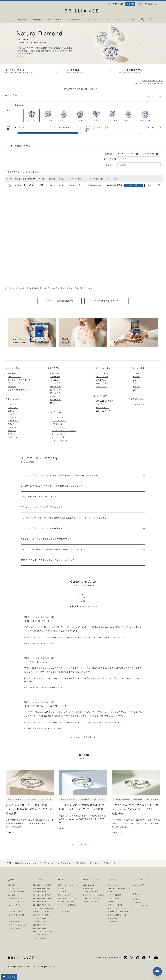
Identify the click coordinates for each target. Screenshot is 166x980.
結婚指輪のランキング (41, 905)
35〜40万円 (55, 393)
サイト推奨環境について (117, 915)
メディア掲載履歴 (114, 895)
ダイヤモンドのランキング (43, 912)
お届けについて (64, 888)
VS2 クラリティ (102, 373)
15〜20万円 (55, 380)
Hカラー (136, 377)
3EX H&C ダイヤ (103, 411)
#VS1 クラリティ (133, 678)
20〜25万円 (55, 383)
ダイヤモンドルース (16, 383)
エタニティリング (17, 905)
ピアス (13, 918)
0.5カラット (13, 414)
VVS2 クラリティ (103, 380)
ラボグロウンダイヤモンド (19, 390)
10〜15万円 (55, 377)
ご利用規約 (112, 902)
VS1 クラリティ (102, 377)
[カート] (151, 20)
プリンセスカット (59, 421)
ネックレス (15, 928)
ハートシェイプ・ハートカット (64, 431)
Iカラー (136, 373)
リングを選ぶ (133, 185)
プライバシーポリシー (116, 905)
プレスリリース (115, 898)
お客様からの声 (89, 888)
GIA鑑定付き (139, 404)
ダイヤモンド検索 (17, 892)
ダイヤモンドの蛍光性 (41, 915)
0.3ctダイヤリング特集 (92, 898)
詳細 (150, 185)
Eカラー (136, 387)
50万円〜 (54, 403)
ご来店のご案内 (139, 885)
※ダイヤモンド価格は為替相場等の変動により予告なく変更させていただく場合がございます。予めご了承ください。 (49, 288)
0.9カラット (13, 427)
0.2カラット (13, 404)
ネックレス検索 (17, 912)
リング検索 (15, 888)
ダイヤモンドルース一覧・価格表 (72, 863)
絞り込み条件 (17, 105)
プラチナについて (40, 922)
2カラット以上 (14, 437)
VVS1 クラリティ (103, 383)
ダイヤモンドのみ (127, 154)
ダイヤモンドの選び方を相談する (149, 83)
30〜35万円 (55, 390)
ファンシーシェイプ (58, 417)
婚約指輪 (12, 373)
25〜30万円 (55, 387)
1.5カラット (13, 434)
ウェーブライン (17, 902)
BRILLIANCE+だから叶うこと (119, 888)
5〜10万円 (54, 373)
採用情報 (112, 922)
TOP (9, 863)
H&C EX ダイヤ (102, 408)
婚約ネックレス (15, 377)
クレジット (137, 902)
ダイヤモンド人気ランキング (107, 301)
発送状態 (108, 154)
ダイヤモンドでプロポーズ (19, 380)
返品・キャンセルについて (68, 885)
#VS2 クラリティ (109, 637)
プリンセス (48, 115)
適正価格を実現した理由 (42, 898)
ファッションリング (18, 925)
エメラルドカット (59, 427)
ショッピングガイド (41, 935)
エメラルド (80, 115)
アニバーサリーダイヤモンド (94, 895)
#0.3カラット (43, 637)
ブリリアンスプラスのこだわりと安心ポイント (83, 89)
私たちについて (114, 885)
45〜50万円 (55, 400)
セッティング (150, 154)
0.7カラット (13, 421)
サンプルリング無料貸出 (67, 905)
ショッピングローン (140, 906)
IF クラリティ (101, 387)
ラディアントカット (60, 440)
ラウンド (31, 115)
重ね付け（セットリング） (43, 895)
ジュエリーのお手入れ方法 (43, 932)
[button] (8, 129)
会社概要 (112, 918)
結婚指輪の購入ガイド (41, 902)
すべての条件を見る (20, 146)
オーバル (129, 115)
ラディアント (145, 115)
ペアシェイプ (57, 424)
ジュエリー (12, 908)
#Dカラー (28, 682)
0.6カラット (13, 417)
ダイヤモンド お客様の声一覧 (83, 737)
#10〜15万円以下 (56, 637)
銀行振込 (136, 899)
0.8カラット (13, 424)
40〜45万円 (55, 396)
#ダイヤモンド (30, 637)
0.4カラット (13, 411)
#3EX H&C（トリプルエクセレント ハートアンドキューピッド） (102, 678)
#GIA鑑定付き (71, 637)
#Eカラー (120, 637)
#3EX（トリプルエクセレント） (89, 637)
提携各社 (111, 892)
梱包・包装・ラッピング (67, 898)
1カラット (12, 431)
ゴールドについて (40, 918)
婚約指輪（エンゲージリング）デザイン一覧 (34, 863)
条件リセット (155, 97)
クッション (112, 115)
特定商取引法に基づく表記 (118, 912)
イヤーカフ (15, 922)
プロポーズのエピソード (92, 892)
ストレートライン (17, 898)
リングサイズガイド (41, 938)
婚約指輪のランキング (41, 892)
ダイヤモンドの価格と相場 (43, 908)
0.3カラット (13, 408)
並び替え (110, 165)
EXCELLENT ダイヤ (105, 401)
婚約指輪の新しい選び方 (42, 885)
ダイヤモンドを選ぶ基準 (152, 81)
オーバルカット (58, 437)
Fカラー (136, 383)
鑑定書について (39, 925)
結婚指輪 (12, 387)
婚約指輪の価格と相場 (41, 888)
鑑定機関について (40, 928)
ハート (96, 115)
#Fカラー (122, 722)
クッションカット (59, 434)
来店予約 (130, 4)
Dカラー (136, 390)
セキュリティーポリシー (117, 908)
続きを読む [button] (21, 56)
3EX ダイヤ (101, 404)
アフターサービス (65, 895)
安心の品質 (62, 892)
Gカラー (136, 380)
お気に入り (9, 977)
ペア (64, 115)
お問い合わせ (115, 957)
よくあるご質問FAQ (66, 912)
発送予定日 (108, 159)
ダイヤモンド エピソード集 (83, 844)
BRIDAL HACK (89, 885)
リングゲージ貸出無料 (66, 902)
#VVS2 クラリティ (109, 722)
